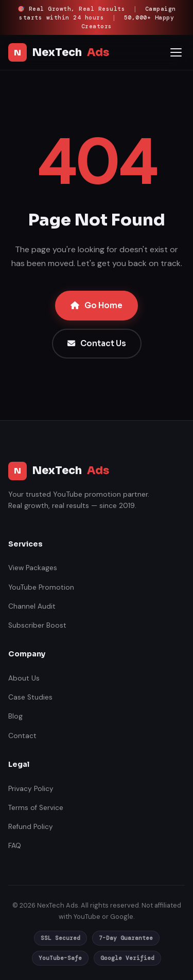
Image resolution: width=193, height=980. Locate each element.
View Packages (33, 568)
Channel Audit (32, 606)
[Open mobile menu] (176, 52)
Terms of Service (36, 808)
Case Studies (30, 697)
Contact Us (97, 343)
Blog (15, 716)
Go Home (97, 305)
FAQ (15, 846)
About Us (24, 678)
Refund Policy (31, 827)
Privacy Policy (31, 789)
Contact (22, 736)
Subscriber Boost (37, 625)
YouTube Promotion (41, 587)
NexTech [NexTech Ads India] (59, 52)
